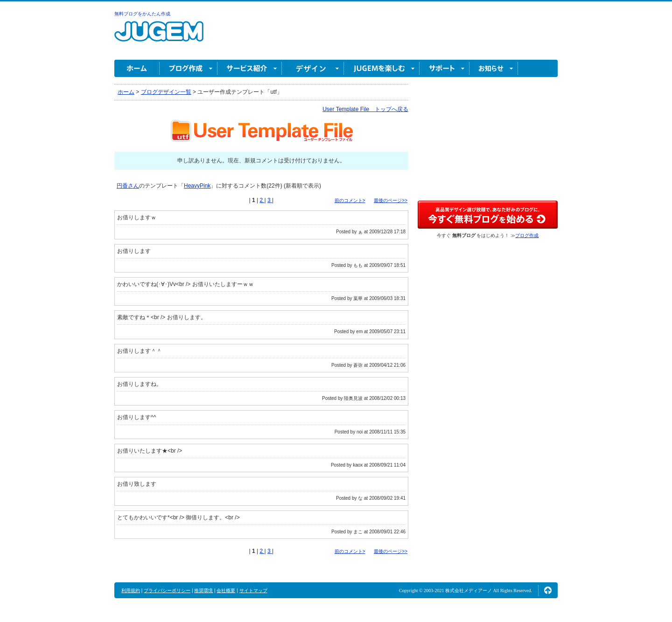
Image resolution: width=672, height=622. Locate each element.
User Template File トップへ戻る (365, 109)
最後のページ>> (391, 200)
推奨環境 (203, 591)
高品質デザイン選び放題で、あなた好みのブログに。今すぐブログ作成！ (488, 215)
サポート (444, 68)
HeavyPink (197, 186)
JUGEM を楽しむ (382, 68)
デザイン (313, 68)
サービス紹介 (250, 68)
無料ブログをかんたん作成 (142, 14)
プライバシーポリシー (167, 591)
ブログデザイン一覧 (166, 92)
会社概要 (226, 591)
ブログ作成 (189, 68)
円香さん (128, 186)
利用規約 (131, 591)
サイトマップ (253, 591)
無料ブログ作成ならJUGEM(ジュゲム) (159, 37)
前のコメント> (350, 200)
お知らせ (494, 68)
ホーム (137, 68)
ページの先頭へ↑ (548, 590)
